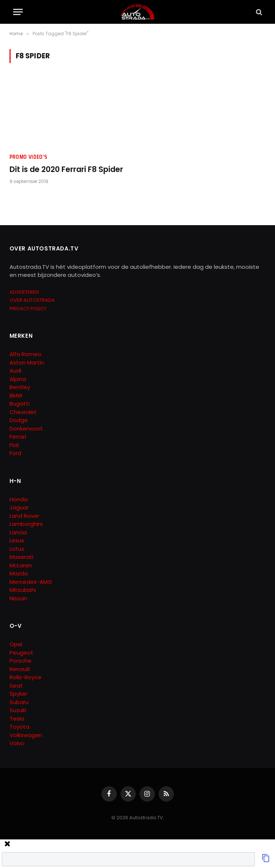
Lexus (17, 540)
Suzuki (18, 710)
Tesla (17, 719)
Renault (20, 669)
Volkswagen (26, 735)
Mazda (19, 573)
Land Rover (24, 516)
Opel (16, 644)
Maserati (21, 557)
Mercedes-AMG (31, 582)
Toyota (19, 727)
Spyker (18, 694)
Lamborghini (26, 524)
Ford (15, 453)
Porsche (21, 661)
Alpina (18, 379)
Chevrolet (23, 412)
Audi (15, 371)
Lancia (18, 532)
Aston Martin (27, 362)
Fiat (14, 445)
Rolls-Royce (25, 677)
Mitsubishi (23, 590)
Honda (18, 499)
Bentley (20, 387)
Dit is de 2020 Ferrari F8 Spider (66, 169)
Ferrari (18, 437)
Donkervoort (26, 428)
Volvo (17, 743)
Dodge (19, 420)
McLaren (21, 565)
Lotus (17, 549)
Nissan (18, 598)
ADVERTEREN (24, 292)
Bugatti (20, 404)
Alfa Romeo (26, 354)
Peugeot (21, 653)
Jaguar (19, 507)
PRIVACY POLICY (28, 309)
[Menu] (18, 12)
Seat (16, 686)
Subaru (19, 702)
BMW (16, 395)
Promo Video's (29, 157)
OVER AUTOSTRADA (32, 300)
